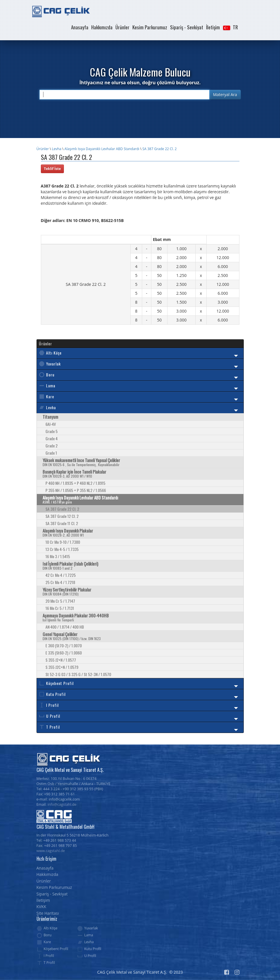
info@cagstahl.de (62, 804)
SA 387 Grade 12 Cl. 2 (62, 516)
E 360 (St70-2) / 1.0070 (64, 645)
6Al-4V (51, 424)
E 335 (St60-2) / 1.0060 (64, 653)
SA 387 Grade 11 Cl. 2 (62, 523)
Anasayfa (80, 27)
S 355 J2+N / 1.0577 (61, 660)
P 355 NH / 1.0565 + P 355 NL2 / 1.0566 (76, 490)
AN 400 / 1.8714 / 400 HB (65, 627)
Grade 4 (52, 438)
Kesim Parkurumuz (150, 27)
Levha (57, 149)
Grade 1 (51, 453)
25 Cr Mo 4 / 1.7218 (60, 582)
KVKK (41, 907)
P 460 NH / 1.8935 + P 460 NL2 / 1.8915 (75, 483)
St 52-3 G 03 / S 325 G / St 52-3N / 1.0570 (78, 674)
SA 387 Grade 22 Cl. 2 (160, 149)
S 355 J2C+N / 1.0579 (62, 667)
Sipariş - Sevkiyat (187, 27)
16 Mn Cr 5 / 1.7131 (60, 608)
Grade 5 (52, 431)
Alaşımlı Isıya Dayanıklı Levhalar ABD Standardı (102, 149)
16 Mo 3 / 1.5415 (58, 556)
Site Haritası (48, 913)
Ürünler (122, 27)
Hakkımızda (102, 27)
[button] (230, 27)
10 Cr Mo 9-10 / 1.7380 (63, 542)
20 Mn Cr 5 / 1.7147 (60, 601)
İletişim (213, 27)
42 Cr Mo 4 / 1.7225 (61, 575)
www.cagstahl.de (51, 851)
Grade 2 (52, 446)
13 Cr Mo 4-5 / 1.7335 (62, 549)
